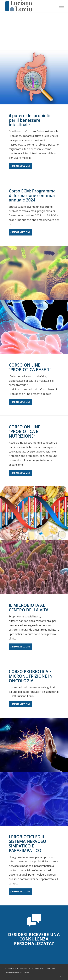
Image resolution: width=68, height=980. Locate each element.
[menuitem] (59, 6)
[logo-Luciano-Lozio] (28, 6)
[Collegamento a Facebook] (61, 976)
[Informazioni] (21, 166)
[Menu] (59, 6)
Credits (27, 973)
